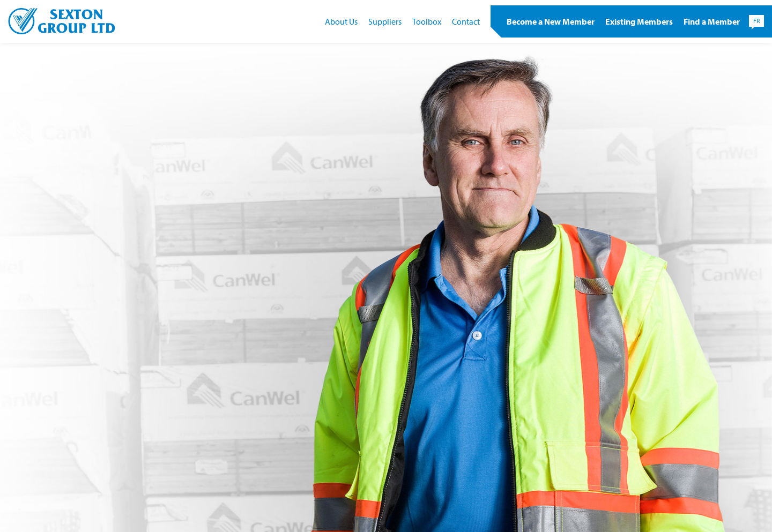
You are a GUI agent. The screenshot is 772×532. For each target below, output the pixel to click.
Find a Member (712, 21)
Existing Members (639, 21)
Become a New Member (551, 21)
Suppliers (385, 21)
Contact (466, 21)
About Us (341, 21)
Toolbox (427, 21)
